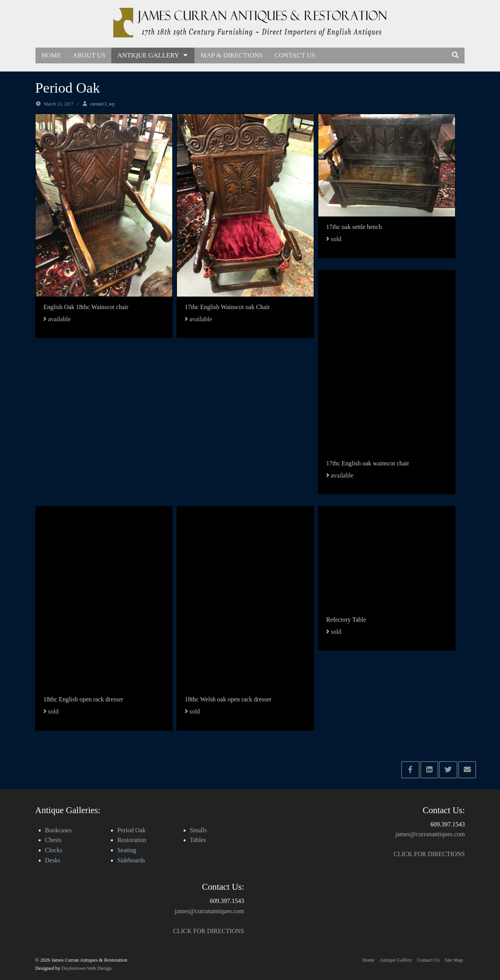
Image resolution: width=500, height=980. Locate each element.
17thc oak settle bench (354, 227)
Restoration (132, 840)
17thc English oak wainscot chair (368, 463)
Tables (198, 840)
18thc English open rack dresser (83, 699)
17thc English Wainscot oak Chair (227, 307)
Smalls (198, 830)
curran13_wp (102, 104)
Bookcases (58, 830)
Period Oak (131, 830)
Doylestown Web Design (87, 968)
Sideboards (131, 860)
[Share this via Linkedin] (429, 770)
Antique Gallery (153, 55)
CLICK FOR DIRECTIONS (209, 931)
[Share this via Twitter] (448, 770)
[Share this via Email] (467, 770)
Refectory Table (346, 620)
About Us (89, 55)
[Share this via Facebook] (410, 770)
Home (51, 55)
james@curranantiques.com (209, 911)
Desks (53, 860)
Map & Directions (231, 55)
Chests (53, 840)
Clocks (54, 850)
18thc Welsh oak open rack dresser (228, 699)
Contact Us (295, 55)
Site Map (454, 960)
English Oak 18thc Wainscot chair (86, 307)
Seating (127, 850)
